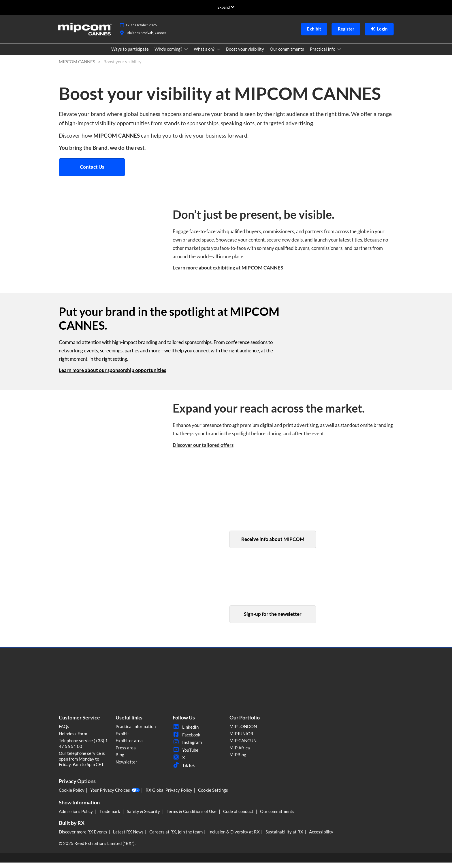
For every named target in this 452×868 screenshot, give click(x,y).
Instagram (187, 748)
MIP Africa (240, 753)
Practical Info (323, 54)
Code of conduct (239, 817)
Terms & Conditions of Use (192, 817)
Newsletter (126, 767)
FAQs (64, 732)
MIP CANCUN (243, 746)
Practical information (136, 732)
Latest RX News (128, 837)
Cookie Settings (213, 795)
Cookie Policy (72, 795)
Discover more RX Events (83, 837)
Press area (126, 753)
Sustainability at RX (284, 837)
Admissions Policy (76, 817)
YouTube (185, 755)
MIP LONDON (243, 732)
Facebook (187, 740)
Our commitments (287, 54)
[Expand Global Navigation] (226, 7)
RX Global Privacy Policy (169, 795)
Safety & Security (144, 817)
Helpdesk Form (73, 739)
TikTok (184, 771)
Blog (120, 760)
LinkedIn (186, 732)
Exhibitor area (129, 746)
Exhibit (122, 739)
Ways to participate (130, 54)
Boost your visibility (245, 54)
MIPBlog (238, 760)
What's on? (205, 54)
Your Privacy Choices (115, 796)
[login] (379, 35)
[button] (314, 35)
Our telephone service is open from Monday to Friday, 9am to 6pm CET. (82, 764)
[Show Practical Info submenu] (339, 55)
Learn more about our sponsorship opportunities (112, 376)
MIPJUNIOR (241, 739)
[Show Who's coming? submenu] (186, 55)
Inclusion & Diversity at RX (234, 837)
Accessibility (321, 837)
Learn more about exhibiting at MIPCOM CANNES (228, 273)
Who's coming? (169, 54)
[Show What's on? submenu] (219, 55)
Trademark (110, 817)
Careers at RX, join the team (176, 837)
